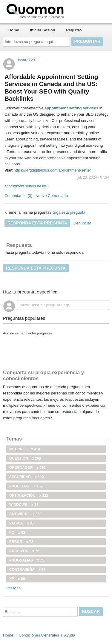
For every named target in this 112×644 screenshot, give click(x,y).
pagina (22, 523)
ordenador (27, 468)
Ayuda (70, 635)
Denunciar (82, 223)
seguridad (26, 477)
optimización (29, 495)
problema (26, 486)
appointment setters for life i (26, 186)
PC (17, 533)
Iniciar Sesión (43, 30)
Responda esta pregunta (37, 223)
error (21, 542)
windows (24, 505)
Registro (74, 30)
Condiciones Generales (39, 635)
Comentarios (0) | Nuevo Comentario (36, 196)
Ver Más (13, 588)
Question (25, 458)
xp (17, 579)
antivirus (24, 514)
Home (14, 30)
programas (27, 560)
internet (25, 449)
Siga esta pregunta (69, 212)
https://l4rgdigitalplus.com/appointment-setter (52, 170)
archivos (24, 551)
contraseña (27, 570)
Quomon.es (54, 10)
